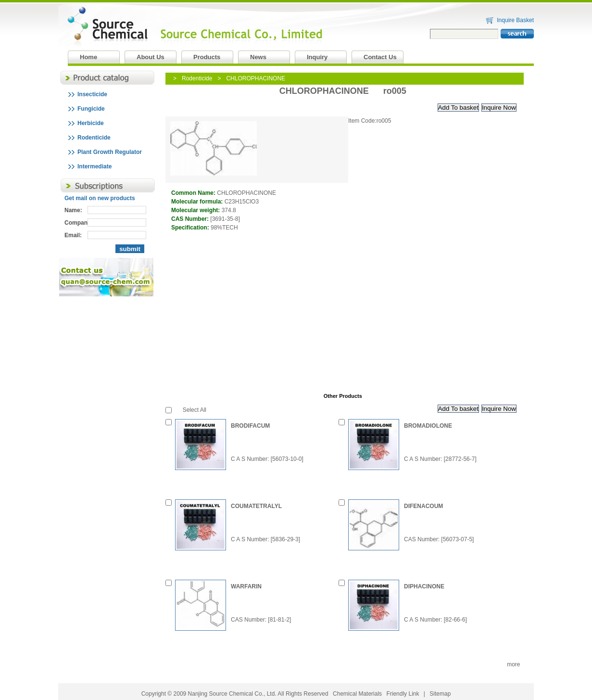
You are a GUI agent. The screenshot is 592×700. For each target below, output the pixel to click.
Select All (195, 410)
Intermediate (94, 166)
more (513, 664)
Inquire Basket (515, 20)
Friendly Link (403, 694)
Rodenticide (94, 138)
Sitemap (440, 694)
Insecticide (92, 94)
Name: (73, 210)
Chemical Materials (357, 694)
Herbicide (91, 123)
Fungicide (91, 109)
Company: (76, 223)
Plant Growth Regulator (110, 152)
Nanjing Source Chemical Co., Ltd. (152, 7)
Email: (73, 235)
